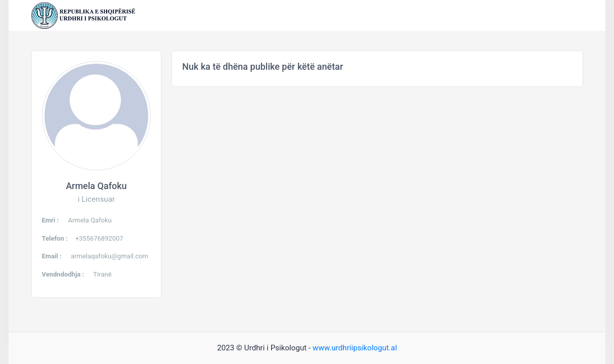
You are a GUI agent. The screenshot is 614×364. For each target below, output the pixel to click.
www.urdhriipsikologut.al (355, 348)
